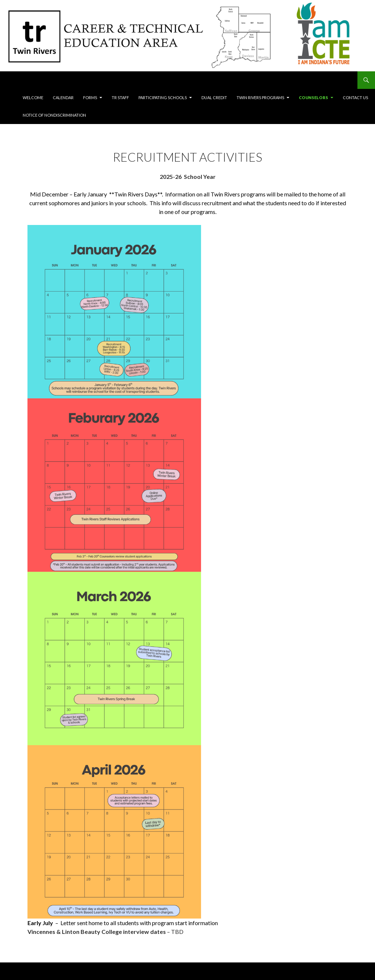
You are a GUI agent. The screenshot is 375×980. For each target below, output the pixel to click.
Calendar (63, 97)
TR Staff (120, 97)
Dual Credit (214, 97)
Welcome (33, 97)
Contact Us (355, 97)
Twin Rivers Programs (260, 97)
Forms (90, 97)
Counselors (313, 97)
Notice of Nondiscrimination (54, 115)
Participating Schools (163, 97)
